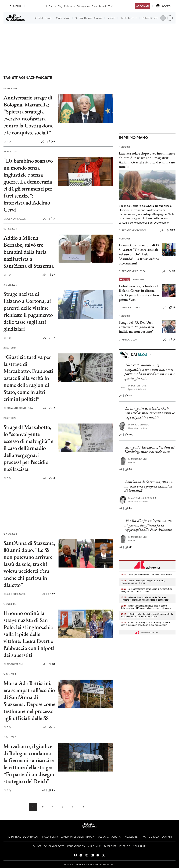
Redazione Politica (132, 271)
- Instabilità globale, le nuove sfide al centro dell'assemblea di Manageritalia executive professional (146, 607)
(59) (52, 594)
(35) (129, 396)
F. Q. (7, 142)
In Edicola (51, 6)
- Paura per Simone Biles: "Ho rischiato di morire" (146, 575)
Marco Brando (139, 425)
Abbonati (143, 6)
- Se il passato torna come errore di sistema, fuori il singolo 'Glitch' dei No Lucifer (146, 590)
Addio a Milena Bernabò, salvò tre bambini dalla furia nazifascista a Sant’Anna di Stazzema (29, 252)
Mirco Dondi (137, 459)
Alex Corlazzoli (15, 219)
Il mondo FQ (106, 6)
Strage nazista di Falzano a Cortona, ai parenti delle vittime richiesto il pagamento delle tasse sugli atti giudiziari (28, 311)
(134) (129, 435)
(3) (52, 219)
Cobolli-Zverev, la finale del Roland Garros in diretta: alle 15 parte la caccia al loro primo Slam (139, 293)
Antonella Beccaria (142, 498)
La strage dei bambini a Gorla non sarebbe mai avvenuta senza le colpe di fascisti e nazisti (150, 413)
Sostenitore (137, 386)
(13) (172, 271)
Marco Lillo (128, 340)
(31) (52, 664)
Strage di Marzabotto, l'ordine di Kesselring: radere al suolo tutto (149, 449)
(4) (52, 338)
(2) (52, 478)
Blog (60, 6)
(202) (171, 230)
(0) (172, 307)
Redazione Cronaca (133, 230)
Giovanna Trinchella (18, 408)
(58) (129, 469)
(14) (52, 275)
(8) (52, 408)
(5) (52, 727)
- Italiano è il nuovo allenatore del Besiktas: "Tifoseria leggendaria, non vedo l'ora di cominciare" (145, 599)
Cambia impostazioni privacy (77, 837)
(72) (129, 547)
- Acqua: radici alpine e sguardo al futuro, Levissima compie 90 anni (143, 582)
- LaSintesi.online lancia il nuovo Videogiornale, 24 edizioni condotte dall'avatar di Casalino (147, 615)
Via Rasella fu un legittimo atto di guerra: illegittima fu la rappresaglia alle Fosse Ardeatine (148, 525)
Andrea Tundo (129, 308)
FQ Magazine (83, 6)
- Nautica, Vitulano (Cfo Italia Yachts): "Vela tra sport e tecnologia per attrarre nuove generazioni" (145, 624)
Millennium (69, 6)
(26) (52, 790)
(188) (51, 142)
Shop (94, 6)
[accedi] (164, 6)
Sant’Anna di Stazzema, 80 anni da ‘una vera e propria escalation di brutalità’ (149, 486)
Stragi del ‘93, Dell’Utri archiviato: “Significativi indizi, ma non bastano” (136, 327)
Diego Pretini (13, 664)
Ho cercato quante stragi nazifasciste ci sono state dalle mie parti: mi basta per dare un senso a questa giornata (150, 372)
